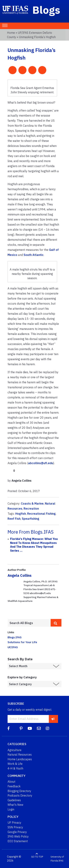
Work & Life (15, 764)
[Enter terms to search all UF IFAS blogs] (29, 623)
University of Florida (57, 859)
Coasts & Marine (32, 503)
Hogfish (21, 514)
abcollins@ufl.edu (41, 463)
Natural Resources (20, 754)
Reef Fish (14, 519)
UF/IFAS (13, 647)
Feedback (14, 786)
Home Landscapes (20, 759)
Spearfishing (31, 519)
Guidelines (14, 800)
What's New (15, 805)
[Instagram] (47, 728)
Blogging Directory (19, 791)
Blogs (46, 10)
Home (11, 33)
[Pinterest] (21, 728)
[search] (56, 623)
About (11, 782)
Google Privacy (17, 832)
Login (11, 809)
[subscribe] (53, 719)
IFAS (61, 861)
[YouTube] (30, 728)
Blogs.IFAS (15, 637)
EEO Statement (18, 841)
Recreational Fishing (41, 514)
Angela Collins (20, 575)
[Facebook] (9, 728)
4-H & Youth (15, 768)
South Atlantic (34, 255)
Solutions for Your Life (22, 642)
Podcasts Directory (20, 795)
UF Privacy (14, 823)
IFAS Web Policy (18, 836)
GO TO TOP (37, 857)
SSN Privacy (15, 827)
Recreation (31, 509)
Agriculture (15, 750)
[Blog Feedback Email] (39, 728)
